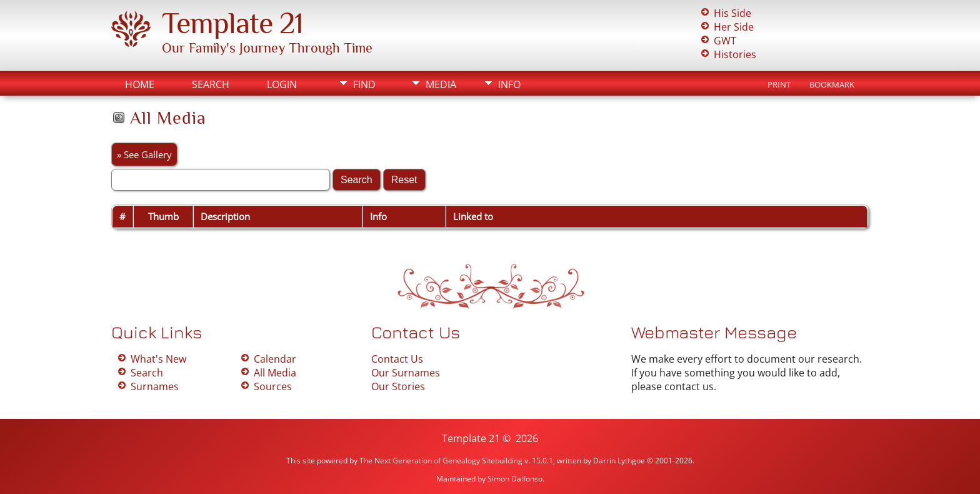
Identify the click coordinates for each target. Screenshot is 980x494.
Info (509, 84)
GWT (725, 41)
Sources (273, 386)
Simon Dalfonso (515, 479)
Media (441, 84)
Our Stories (398, 386)
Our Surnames (406, 373)
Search (211, 84)
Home (140, 84)
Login (282, 84)
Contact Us (397, 359)
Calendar (275, 359)
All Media (275, 373)
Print (779, 84)
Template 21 (232, 23)
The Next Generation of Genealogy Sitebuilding (441, 461)
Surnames (155, 386)
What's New (158, 359)
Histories (735, 54)
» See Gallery (144, 154)
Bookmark (832, 84)
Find (364, 84)
